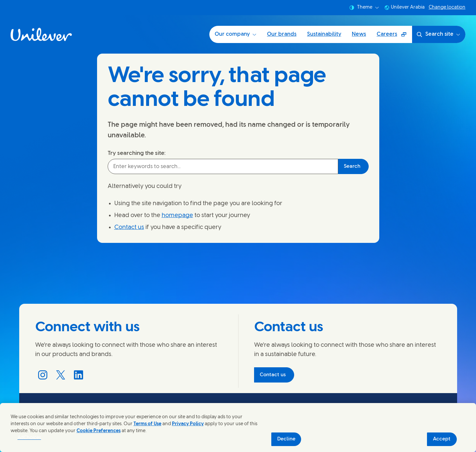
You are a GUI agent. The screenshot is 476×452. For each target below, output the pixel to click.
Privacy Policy (188, 424)
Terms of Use (147, 424)
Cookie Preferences (99, 431)
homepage (177, 216)
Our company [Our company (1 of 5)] (236, 34)
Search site (438, 34)
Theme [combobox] (364, 8)
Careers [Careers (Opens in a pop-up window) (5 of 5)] (394, 37)
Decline (286, 439)
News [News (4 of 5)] (359, 34)
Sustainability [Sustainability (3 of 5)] (324, 34)
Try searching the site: (137, 153)
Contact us (129, 227)
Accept (442, 439)
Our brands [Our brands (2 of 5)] (282, 34)
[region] (238, 428)
